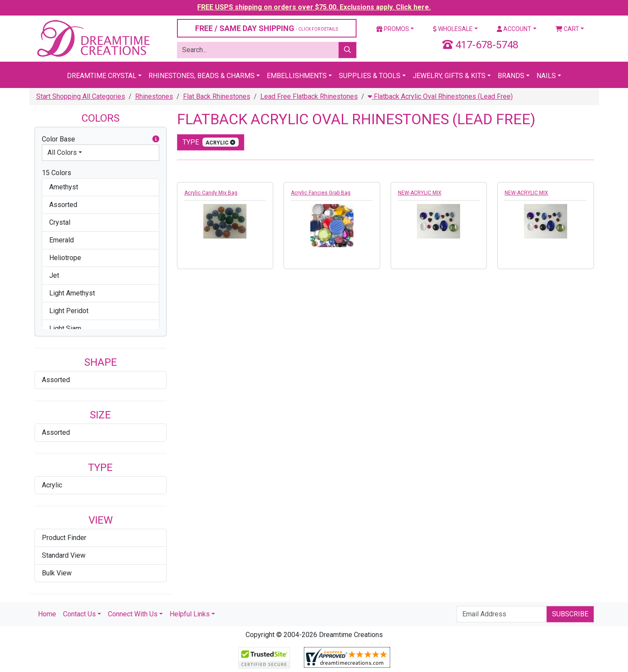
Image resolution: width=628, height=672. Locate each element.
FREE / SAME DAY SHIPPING (267, 28)
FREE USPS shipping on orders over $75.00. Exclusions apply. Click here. (314, 7)
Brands (511, 76)
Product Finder (64, 538)
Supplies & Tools (370, 76)
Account (514, 29)
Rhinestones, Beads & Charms (202, 76)
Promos (393, 29)
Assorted (56, 380)
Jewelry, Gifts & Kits (449, 76)
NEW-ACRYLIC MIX (420, 193)
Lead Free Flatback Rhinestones (309, 96)
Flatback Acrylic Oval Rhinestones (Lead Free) (440, 96)
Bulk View (57, 573)
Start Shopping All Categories (81, 96)
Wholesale (453, 29)
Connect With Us (133, 614)
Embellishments (297, 76)
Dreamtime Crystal (102, 76)
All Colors (62, 152)
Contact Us (79, 614)
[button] (156, 139)
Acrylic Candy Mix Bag (211, 193)
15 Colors (57, 173)
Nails (546, 76)
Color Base (101, 139)
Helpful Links (190, 614)
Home (47, 614)
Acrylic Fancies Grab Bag (321, 193)
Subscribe (570, 614)
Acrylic (52, 485)
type (211, 142)
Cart (567, 29)
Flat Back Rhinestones (217, 96)
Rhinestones (154, 96)
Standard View (64, 555)
